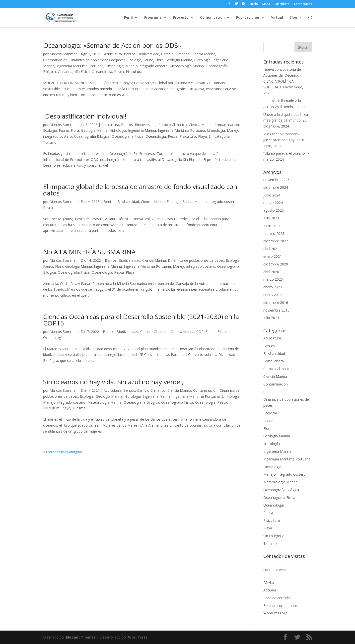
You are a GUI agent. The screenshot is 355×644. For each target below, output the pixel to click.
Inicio (254, 4)
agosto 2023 (274, 210)
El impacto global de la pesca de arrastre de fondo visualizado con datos (140, 190)
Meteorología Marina (187, 66)
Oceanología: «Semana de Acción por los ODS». (113, 45)
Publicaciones (248, 18)
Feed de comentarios (281, 606)
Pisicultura (134, 72)
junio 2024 (272, 195)
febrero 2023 (274, 233)
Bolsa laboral (274, 361)
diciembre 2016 (276, 302)
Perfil (128, 18)
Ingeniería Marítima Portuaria (80, 66)
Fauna (148, 60)
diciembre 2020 (276, 264)
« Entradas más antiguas (63, 452)
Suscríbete (282, 4)
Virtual (277, 18)
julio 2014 (271, 318)
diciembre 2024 (276, 187)
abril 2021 (271, 249)
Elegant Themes (81, 637)
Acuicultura (113, 54)
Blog (293, 18)
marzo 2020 (273, 279)
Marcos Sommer (63, 54)
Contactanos (303, 4)
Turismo (50, 142)
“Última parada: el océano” (285, 153)
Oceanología (102, 72)
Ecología (134, 60)
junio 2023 (272, 226)
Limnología (114, 66)
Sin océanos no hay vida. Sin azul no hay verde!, (113, 382)
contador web (275, 570)
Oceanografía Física (74, 72)
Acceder (270, 590)
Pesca (119, 72)
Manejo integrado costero (146, 66)
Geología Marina (179, 60)
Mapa (266, 4)
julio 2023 (271, 218)
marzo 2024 (273, 203)
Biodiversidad (148, 54)
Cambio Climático (175, 54)
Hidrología (202, 60)
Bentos (130, 54)
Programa (153, 18)
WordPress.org (275, 613)
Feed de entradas (277, 598)
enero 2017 (273, 295)
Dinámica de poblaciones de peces (98, 60)
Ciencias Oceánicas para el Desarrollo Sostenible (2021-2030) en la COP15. (141, 320)
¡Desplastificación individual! (85, 116)
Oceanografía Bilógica (92, 136)
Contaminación (55, 60)
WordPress (138, 637)
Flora (159, 60)
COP (200, 332)
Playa (202, 136)
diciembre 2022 (276, 241)
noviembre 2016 (276, 310)
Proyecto (181, 18)
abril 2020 (271, 272)
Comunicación (212, 18)
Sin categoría (219, 136)
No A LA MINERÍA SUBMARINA (89, 252)
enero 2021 (273, 256)
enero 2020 (273, 287)
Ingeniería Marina (142, 130)
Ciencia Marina (203, 54)
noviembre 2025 (276, 180)
